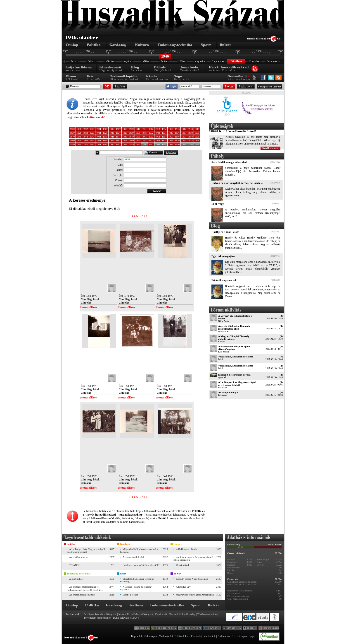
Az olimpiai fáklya (228, 392)
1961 (79, 141)
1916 (177, 129)
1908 (125, 129)
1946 (112, 137)
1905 (105, 129)
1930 (138, 133)
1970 (138, 141)
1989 (131, 144)
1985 (105, 144)
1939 (197, 133)
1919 (197, 129)
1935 (171, 133)
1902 (85, 129)
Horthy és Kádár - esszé (225, 232)
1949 (131, 137)
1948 (125, 137)
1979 (197, 141)
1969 (131, 141)
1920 (72, 133)
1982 (85, 144)
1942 (85, 137)
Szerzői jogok (239, 636)
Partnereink (224, 636)
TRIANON (75, 565)
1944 (99, 137)
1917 (184, 129)
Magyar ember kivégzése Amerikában (195, 595)
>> (146, 216)
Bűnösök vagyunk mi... (225, 280)
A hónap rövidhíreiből (134, 557)
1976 (177, 141)
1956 (177, 137)
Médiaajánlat (166, 636)
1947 (118, 137)
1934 (164, 133)
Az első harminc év (79, 557)
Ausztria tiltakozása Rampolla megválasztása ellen (234, 327)
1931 (145, 133)
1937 (184, 133)
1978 (190, 141)
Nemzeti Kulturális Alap (182, 614)
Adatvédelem (182, 636)
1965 (105, 141)
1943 (92, 137)
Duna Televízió (121, 618)
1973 (158, 141)
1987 (118, 144)
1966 (112, 141)
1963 (92, 141)
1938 (190, 133)
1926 (112, 133)
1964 (99, 141)
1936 (177, 133)
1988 (125, 144)
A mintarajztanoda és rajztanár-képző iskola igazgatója (193, 558)
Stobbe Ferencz (130, 595)
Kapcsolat (136, 636)
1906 (112, 129)
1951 (145, 137)
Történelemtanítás (207, 614)
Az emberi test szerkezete (82, 595)
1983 (92, 144)
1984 (99, 144)
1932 (151, 133)
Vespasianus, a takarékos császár (236, 357)
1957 (184, 137)
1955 (171, 137)
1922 (85, 133)
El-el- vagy (218, 204)
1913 (158, 129)
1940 (72, 137)
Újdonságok (150, 636)
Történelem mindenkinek (97, 618)
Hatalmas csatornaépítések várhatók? (141, 565)
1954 (164, 137)
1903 (92, 129)
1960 (72, 141)
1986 (112, 144)
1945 (105, 137)
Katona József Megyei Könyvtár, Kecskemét (143, 614)
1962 (85, 141)
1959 (197, 137)
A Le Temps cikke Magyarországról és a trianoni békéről (237, 384)
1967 (118, 141)
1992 (151, 144)
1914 (164, 129)
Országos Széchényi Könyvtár (100, 614)
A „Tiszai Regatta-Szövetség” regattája (136, 588)
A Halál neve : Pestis (186, 549)
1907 (118, 129)
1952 (151, 137)
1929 (131, 133)
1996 (177, 144)
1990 (138, 144)
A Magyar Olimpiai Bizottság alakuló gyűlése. (234, 338)
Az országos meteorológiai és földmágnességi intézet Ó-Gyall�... (85, 588)
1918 (190, 129)
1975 (171, 141)
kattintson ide (96, 117)
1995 (171, 144)
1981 (79, 144)
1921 (79, 133)
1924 (99, 133)
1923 (92, 133)
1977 (184, 141)
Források (196, 636)
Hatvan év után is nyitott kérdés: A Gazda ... (237, 183)
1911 (145, 129)
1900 (72, 129)
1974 (164, 141)
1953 (158, 137)
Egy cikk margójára (223, 256)
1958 (190, 137)
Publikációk (209, 636)
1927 (118, 133)
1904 (99, 129)
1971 (145, 141)
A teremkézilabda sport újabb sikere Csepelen (234, 348)
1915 (171, 129)
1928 (125, 133)
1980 (72, 144)
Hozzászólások (89, 307)
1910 (138, 129)
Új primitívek (183, 565)
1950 (138, 137)
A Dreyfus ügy (183, 587)
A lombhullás (76, 579)
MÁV (135, 618)
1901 (79, 129)
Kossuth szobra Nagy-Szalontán (192, 579)
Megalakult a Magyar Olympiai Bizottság (137, 580)
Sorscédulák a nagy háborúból (229, 162)
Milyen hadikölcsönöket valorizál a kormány (139, 550)
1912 (151, 129)
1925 (105, 133)
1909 (131, 129)
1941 (79, 137)
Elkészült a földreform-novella (234, 375)
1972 (151, 141)
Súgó (252, 636)
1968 (125, 141)
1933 (158, 133)
